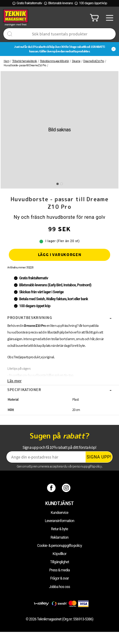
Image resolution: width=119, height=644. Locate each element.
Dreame (76, 61)
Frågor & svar (59, 578)
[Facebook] (52, 488)
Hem (6, 61)
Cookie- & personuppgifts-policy (59, 546)
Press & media (59, 570)
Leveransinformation (60, 521)
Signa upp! (99, 457)
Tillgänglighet (59, 562)
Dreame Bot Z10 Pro (93, 61)
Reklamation (60, 537)
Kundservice (59, 513)
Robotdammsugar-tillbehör (54, 61)
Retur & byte (59, 529)
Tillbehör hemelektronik (25, 61)
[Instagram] (67, 488)
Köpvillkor (59, 554)
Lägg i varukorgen (60, 255)
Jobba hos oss (60, 587)
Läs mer (14, 381)
